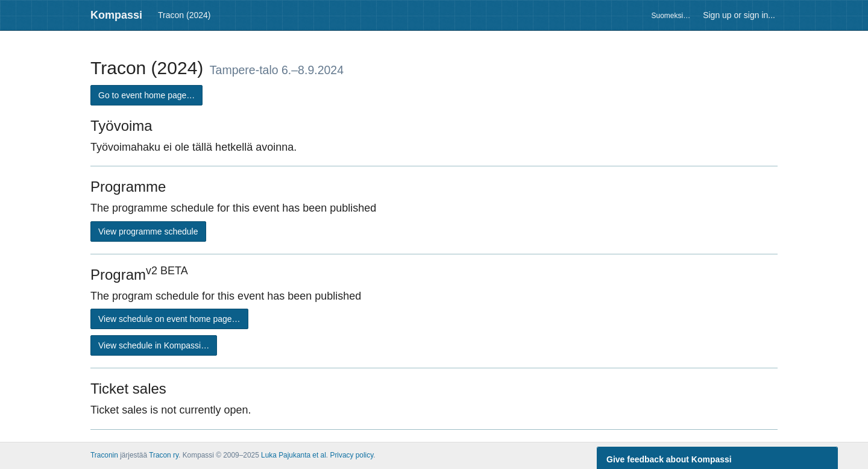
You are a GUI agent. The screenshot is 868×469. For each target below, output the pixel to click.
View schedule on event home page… (169, 319)
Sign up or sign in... (739, 15)
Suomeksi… (671, 16)
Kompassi (116, 15)
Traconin (104, 455)
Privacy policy (351, 455)
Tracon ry (164, 455)
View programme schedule (148, 231)
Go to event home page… (146, 95)
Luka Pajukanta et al (294, 455)
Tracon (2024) (184, 15)
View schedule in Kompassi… (154, 345)
